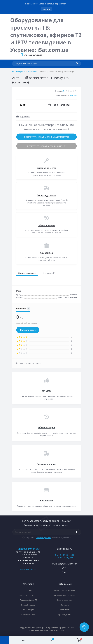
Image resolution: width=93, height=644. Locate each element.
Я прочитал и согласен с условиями (49, 538)
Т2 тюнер (28, 590)
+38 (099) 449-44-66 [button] (28, 549)
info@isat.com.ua (28, 569)
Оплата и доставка (43, 538)
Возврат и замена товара (65, 595)
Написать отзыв (28, 330)
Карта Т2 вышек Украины (65, 590)
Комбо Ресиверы (28, 605)
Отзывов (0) (49, 273)
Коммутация (21, 71)
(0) (63, 91)
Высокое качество (46, 168)
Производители (65, 615)
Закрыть (47, 9)
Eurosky (73, 95)
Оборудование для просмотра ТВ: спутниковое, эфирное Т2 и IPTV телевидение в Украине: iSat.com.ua (46, 35)
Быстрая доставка (46, 195)
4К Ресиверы (28, 610)
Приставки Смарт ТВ (28, 600)
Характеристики (27, 273)
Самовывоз (46, 253)
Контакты (65, 605)
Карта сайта (65, 610)
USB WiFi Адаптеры (28, 615)
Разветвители (33, 71)
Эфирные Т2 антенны (28, 595)
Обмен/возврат (46, 225)
